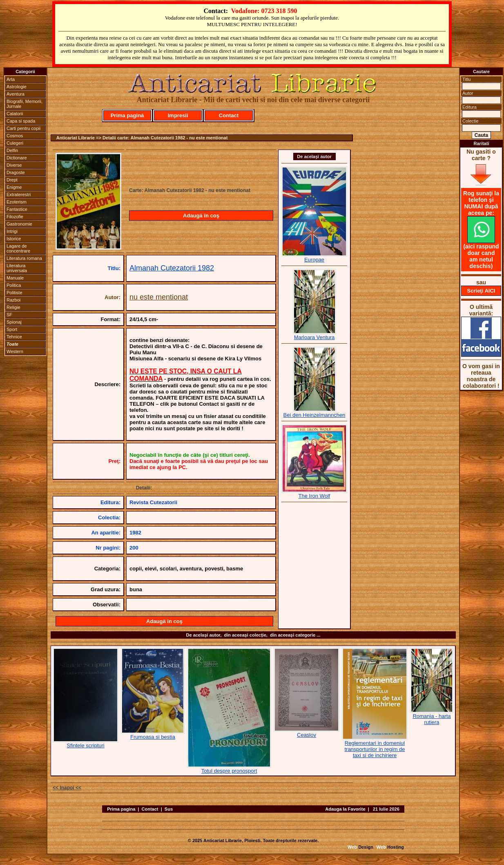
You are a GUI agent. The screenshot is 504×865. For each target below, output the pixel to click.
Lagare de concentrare (18, 248)
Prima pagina (121, 809)
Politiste (14, 293)
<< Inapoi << (67, 788)
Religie (13, 307)
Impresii (178, 115)
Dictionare (17, 158)
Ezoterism (17, 202)
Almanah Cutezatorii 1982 (172, 268)
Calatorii (15, 114)
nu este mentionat (159, 297)
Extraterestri (19, 194)
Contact (229, 115)
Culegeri (15, 143)
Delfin (12, 150)
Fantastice (17, 209)
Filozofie (15, 217)
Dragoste (16, 172)
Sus (169, 809)
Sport (12, 329)
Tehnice (14, 337)
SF (9, 315)
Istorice (14, 239)
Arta (11, 79)
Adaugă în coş (201, 216)
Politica (14, 285)
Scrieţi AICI (481, 291)
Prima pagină (127, 115)
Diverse (14, 165)
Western (15, 351)
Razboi (13, 300)
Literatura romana (24, 258)
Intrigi (12, 231)
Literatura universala (17, 268)
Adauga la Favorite (345, 809)
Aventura (16, 94)
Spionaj (14, 322)
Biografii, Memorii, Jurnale (25, 104)
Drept (12, 180)
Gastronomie (19, 224)
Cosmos (15, 136)
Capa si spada (21, 121)
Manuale (15, 278)
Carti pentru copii (23, 128)
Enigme (14, 187)
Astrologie (17, 87)
